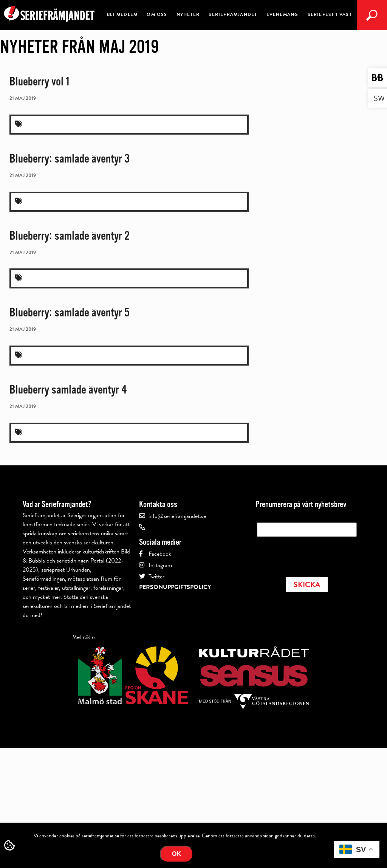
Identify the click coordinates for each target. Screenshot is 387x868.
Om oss (157, 14)
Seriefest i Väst (330, 14)
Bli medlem (122, 14)
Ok (176, 854)
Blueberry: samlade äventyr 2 (70, 236)
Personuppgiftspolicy (175, 587)
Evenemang (283, 14)
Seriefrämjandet (233, 14)
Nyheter (188, 14)
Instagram (160, 565)
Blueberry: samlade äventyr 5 (70, 312)
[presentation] (314, 555)
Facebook (160, 554)
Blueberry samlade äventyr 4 (68, 390)
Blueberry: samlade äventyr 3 (70, 159)
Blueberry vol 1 (39, 81)
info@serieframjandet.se (177, 516)
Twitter (156, 577)
